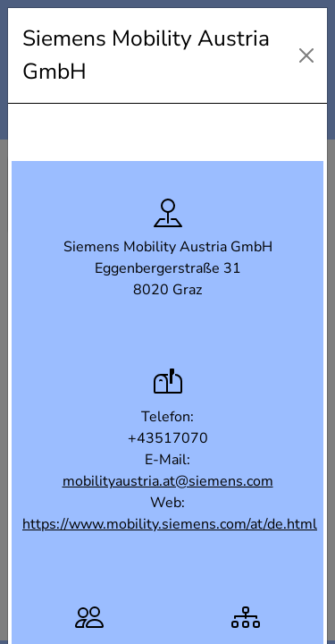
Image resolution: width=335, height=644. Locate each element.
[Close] (306, 55)
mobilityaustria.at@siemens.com (168, 481)
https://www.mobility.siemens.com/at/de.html (170, 524)
